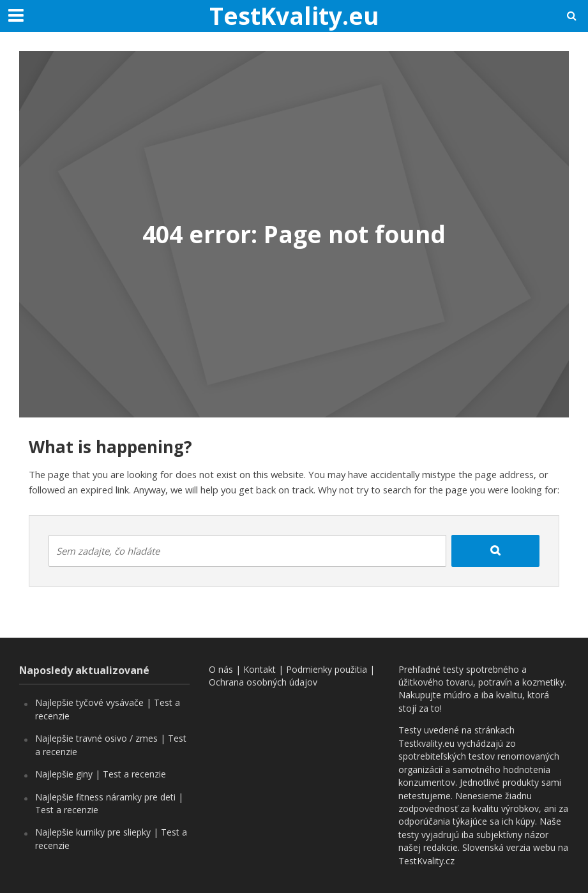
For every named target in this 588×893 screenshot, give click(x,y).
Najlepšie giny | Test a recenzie (101, 774)
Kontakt (260, 669)
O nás (221, 669)
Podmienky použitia (327, 669)
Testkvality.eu (426, 743)
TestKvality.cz (426, 861)
